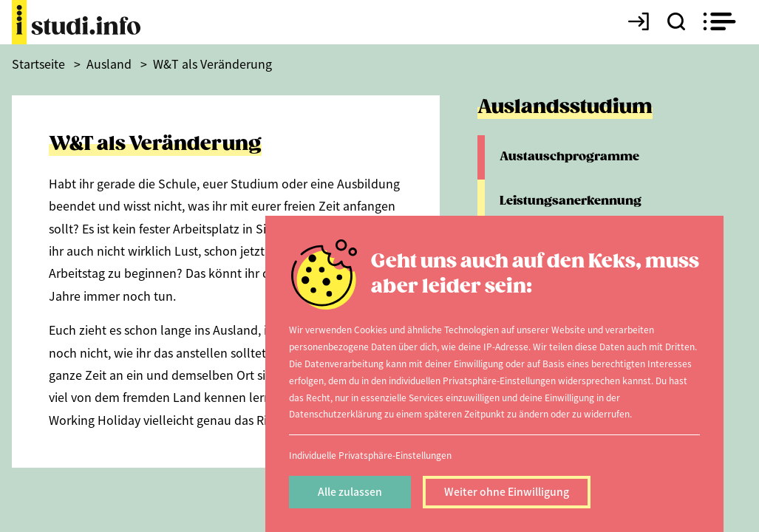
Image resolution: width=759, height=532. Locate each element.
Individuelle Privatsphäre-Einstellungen (370, 455)
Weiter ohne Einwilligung (507, 491)
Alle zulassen (350, 491)
